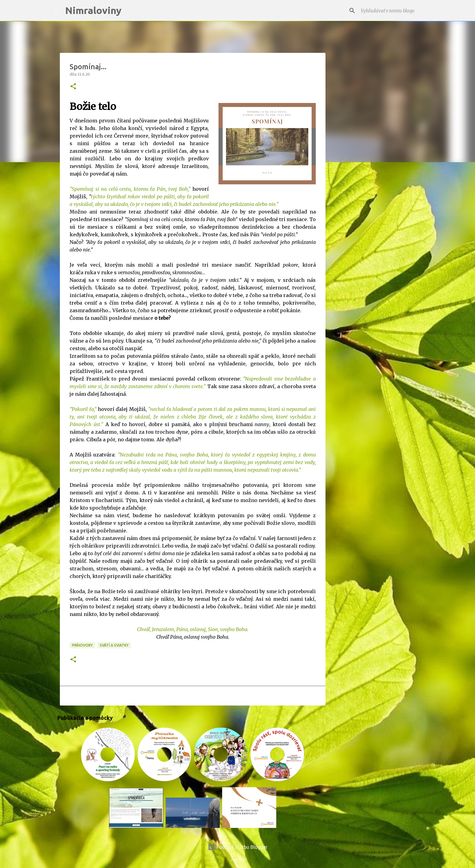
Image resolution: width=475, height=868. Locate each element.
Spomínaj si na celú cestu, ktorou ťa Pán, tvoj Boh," (131, 189)
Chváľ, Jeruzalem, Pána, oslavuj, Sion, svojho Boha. (193, 629)
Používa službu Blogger (238, 847)
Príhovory (82, 645)
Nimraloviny (93, 10)
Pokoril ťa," (84, 409)
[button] (73, 87)
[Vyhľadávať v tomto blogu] (390, 11)
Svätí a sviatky (114, 645)
